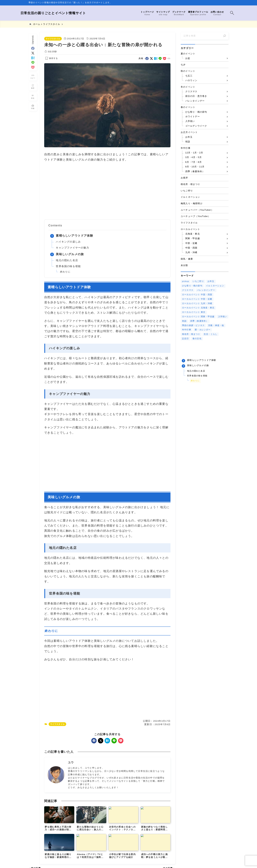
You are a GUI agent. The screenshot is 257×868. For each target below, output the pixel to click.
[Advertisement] (107, 191)
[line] (33, 61)
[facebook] (33, 47)
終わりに (65, 272)
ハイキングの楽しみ (68, 242)
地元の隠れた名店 (67, 260)
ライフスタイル (53, 39)
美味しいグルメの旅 (70, 254)
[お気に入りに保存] (33, 85)
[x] (33, 52)
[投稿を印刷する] (33, 105)
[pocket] (33, 66)
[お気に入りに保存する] (51, 58)
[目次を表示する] (33, 95)
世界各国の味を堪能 (68, 266)
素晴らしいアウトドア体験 (74, 236)
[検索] (225, 36)
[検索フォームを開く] (224, 13)
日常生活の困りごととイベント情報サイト (61, 13)
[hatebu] (33, 56)
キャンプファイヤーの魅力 (72, 248)
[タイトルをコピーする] (33, 75)
